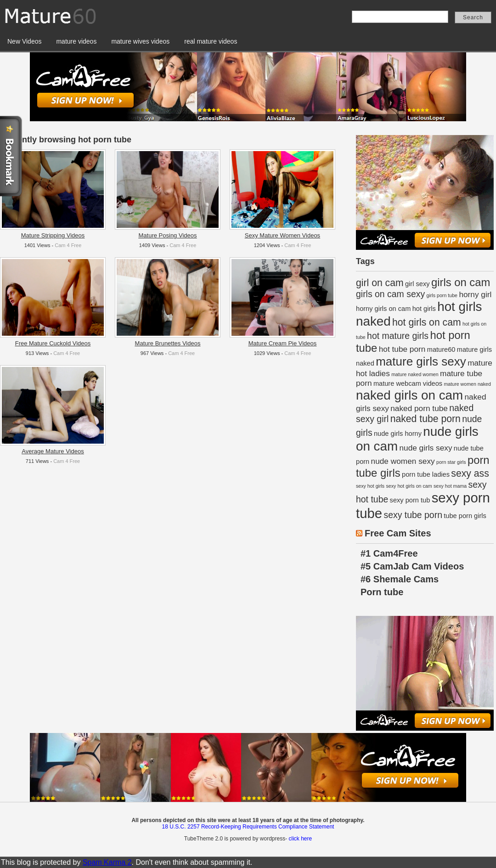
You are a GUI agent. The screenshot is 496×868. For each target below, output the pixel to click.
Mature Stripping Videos (53, 235)
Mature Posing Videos (168, 235)
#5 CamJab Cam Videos (412, 566)
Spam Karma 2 (107, 862)
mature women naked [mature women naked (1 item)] (467, 384)
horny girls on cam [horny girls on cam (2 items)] (383, 309)
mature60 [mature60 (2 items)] (441, 349)
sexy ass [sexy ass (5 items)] (470, 473)
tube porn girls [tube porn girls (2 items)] (465, 516)
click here (300, 839)
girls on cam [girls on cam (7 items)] (461, 282)
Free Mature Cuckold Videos (53, 343)
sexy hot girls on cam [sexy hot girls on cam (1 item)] (409, 486)
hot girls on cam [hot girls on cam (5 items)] (427, 322)
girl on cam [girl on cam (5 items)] (380, 283)
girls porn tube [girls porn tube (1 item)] (442, 295)
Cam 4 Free (68, 245)
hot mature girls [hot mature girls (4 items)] (398, 336)
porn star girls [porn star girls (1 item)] (451, 462)
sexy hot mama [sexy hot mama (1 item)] (450, 486)
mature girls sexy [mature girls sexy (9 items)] (421, 361)
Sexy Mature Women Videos (282, 235)
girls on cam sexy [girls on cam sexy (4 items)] (390, 294)
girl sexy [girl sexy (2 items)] (417, 284)
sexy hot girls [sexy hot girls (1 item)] (370, 486)
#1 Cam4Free (389, 553)
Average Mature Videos (53, 451)
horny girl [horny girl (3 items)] (475, 294)
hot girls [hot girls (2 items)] (424, 309)
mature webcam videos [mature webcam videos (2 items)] (408, 383)
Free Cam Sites (398, 533)
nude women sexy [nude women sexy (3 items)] (403, 461)
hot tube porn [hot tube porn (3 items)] (402, 349)
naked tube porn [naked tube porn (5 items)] (426, 419)
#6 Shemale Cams (400, 579)
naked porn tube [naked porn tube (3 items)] (419, 408)
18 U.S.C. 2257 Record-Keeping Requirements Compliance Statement (248, 827)
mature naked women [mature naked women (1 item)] (415, 374)
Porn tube (382, 592)
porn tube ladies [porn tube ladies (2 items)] (426, 474)
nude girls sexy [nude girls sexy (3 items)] (426, 448)
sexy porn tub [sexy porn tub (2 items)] (410, 500)
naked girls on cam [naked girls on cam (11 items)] (409, 395)
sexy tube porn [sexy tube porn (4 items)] (413, 515)
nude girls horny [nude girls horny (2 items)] (398, 434)
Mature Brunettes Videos (168, 343)
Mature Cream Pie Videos (283, 343)
